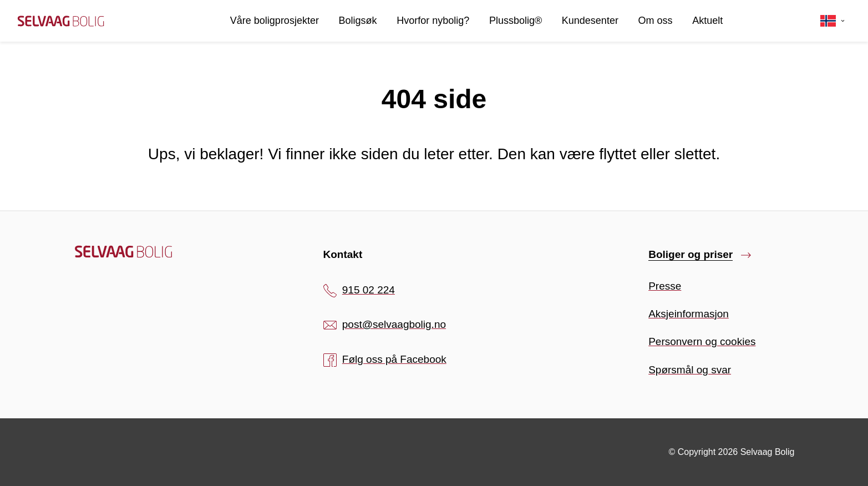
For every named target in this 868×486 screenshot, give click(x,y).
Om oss (656, 21)
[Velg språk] (833, 21)
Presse (665, 286)
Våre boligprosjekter (275, 21)
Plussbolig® (516, 21)
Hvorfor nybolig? (433, 21)
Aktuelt (707, 21)
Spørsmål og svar (690, 370)
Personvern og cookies (702, 341)
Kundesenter (590, 21)
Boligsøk (358, 21)
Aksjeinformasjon (689, 314)
